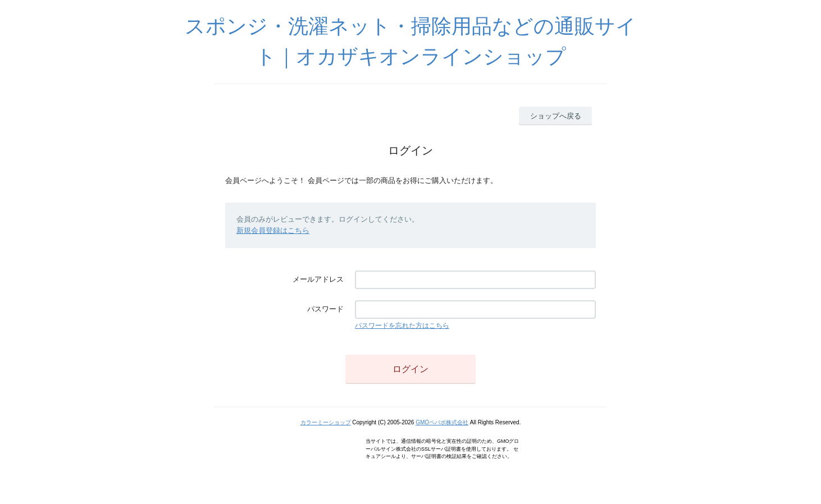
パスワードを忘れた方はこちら (402, 326)
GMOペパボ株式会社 (442, 422)
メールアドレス (318, 279)
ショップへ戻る (556, 116)
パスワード (325, 309)
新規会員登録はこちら (273, 230)
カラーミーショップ (326, 422)
